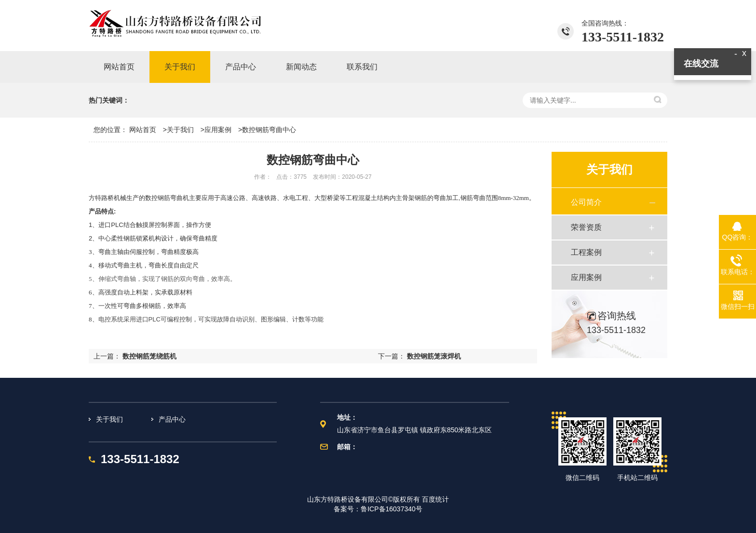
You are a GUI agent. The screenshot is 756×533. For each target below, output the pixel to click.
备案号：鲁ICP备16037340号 (378, 509)
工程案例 (586, 252)
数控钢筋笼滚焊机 (434, 356)
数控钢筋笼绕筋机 (149, 356)
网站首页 (143, 130)
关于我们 (180, 130)
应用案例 (218, 130)
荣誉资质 (586, 227)
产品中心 (172, 419)
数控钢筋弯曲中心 (269, 130)
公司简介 (586, 202)
